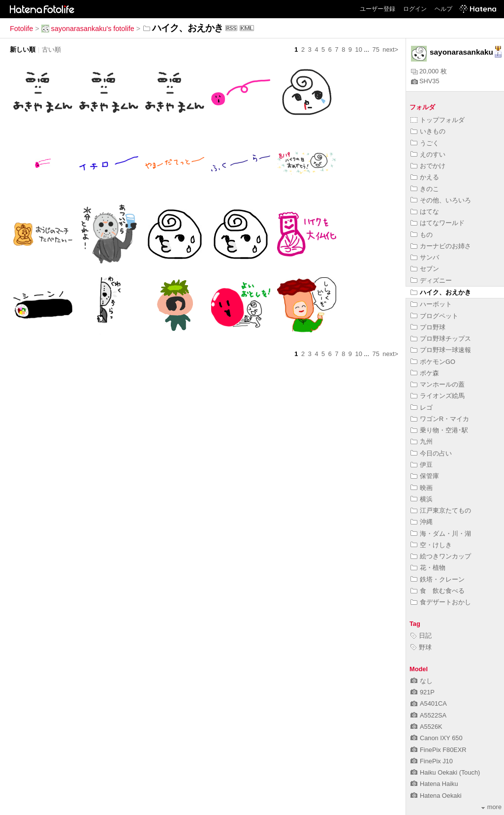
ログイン (415, 9)
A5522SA (428, 715)
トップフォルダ (438, 120)
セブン (425, 269)
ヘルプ (443, 9)
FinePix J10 (432, 761)
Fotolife (21, 29)
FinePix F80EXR (439, 750)
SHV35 (425, 81)
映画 (422, 488)
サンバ (425, 257)
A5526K (426, 727)
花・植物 (428, 568)
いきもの (428, 131)
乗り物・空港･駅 (439, 430)
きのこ (425, 189)
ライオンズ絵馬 (438, 396)
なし (422, 681)
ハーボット (431, 304)
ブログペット (434, 316)
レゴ (422, 407)
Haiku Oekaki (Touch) (445, 772)
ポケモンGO (433, 362)
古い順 (51, 49)
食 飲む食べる (438, 591)
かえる (425, 177)
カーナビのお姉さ (441, 246)
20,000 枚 (429, 71)
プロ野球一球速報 (441, 350)
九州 (422, 441)
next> (390, 49)
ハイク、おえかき (441, 292)
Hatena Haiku (434, 784)
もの (422, 235)
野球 (421, 647)
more (491, 807)
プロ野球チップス (441, 339)
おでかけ (428, 166)
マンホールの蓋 (438, 384)
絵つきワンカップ (441, 556)
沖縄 (422, 522)
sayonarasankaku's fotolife (88, 29)
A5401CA (429, 703)
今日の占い (431, 453)
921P (423, 692)
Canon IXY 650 (437, 738)
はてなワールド (438, 223)
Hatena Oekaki (436, 796)
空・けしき (431, 545)
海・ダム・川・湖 (441, 534)
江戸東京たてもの (441, 510)
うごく (425, 143)
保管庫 (425, 476)
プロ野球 (428, 327)
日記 (421, 636)
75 (376, 49)
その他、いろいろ (441, 200)
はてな (425, 212)
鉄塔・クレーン (438, 579)
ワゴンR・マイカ (440, 419)
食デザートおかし (441, 602)
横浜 (422, 499)
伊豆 (422, 465)
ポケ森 (425, 373)
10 (359, 49)
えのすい (428, 154)
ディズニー (431, 280)
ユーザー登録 (378, 9)
